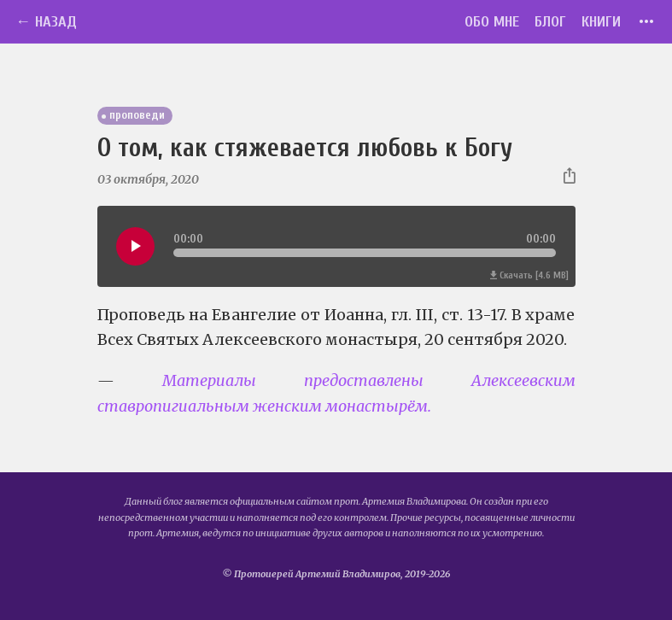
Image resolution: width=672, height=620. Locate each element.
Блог (550, 22)
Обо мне (492, 22)
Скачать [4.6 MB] (529, 275)
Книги (601, 22)
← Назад (46, 22)
